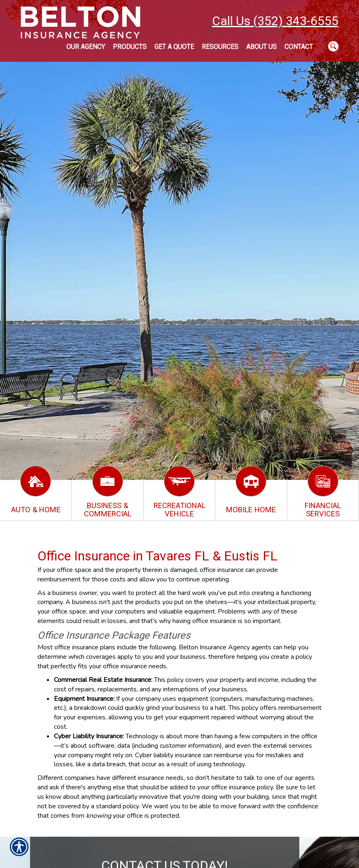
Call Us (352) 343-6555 (275, 21)
